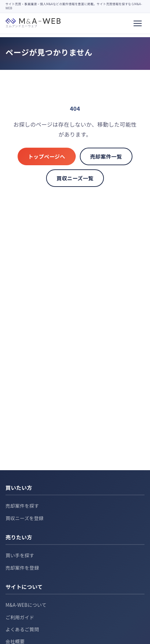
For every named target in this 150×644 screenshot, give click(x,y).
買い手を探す (20, 555)
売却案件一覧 (106, 156)
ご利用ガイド (20, 617)
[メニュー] (138, 23)
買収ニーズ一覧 (75, 178)
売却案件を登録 (22, 568)
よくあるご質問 (22, 629)
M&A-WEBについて (26, 605)
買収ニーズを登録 (25, 518)
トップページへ (46, 156)
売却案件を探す (22, 506)
